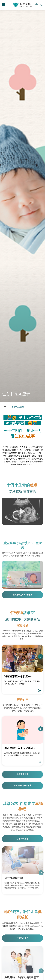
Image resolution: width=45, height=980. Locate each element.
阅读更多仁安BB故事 (22, 786)
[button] (15, 585)
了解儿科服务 (23, 938)
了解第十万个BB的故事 (22, 595)
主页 (4, 407)
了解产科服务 (23, 839)
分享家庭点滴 (23, 774)
